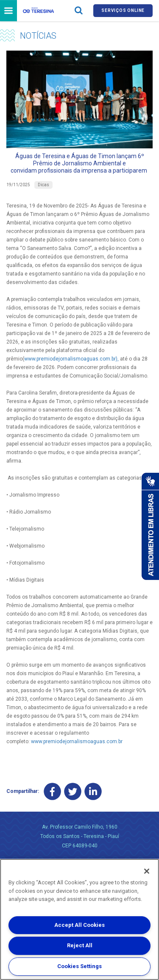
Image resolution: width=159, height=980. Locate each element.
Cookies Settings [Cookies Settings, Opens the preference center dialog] (79, 966)
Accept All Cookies (79, 925)
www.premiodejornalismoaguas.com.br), (71, 359)
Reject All (80, 945)
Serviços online (123, 10)
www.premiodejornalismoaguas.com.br (77, 741)
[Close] (147, 871)
